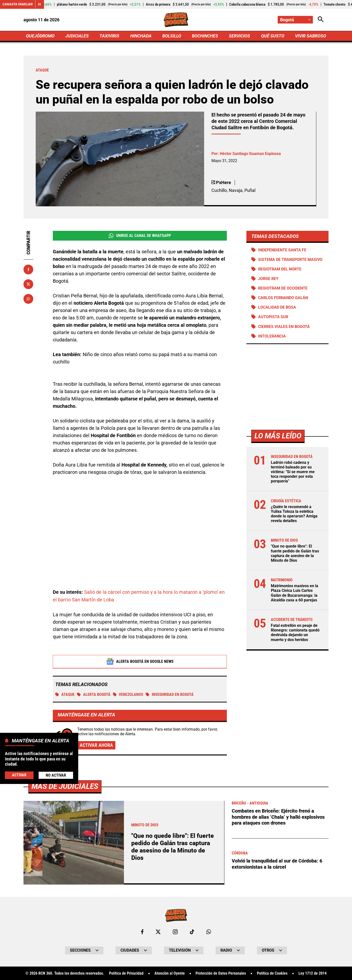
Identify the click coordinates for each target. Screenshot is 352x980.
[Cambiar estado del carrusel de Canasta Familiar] (40, 4)
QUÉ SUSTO (273, 36)
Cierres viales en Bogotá (284, 327)
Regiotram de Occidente (283, 288)
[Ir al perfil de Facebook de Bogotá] (142, 932)
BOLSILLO (172, 36)
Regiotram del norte (280, 269)
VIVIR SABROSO (311, 36)
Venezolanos (128, 694)
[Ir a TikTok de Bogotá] (192, 932)
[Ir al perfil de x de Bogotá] (158, 932)
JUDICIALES (77, 36)
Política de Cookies (272, 973)
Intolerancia (272, 336)
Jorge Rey (268, 279)
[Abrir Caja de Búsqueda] (321, 20)
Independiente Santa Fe (282, 250)
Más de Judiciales (65, 786)
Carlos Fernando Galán (283, 298)
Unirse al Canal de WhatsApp (140, 236)
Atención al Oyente (170, 973)
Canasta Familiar (18, 4)
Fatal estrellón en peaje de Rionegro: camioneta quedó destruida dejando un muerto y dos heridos (295, 633)
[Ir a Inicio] (176, 20)
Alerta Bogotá (94, 694)
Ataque (65, 694)
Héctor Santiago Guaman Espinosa (250, 154)
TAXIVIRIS (109, 36)
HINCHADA (141, 36)
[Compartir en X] (28, 284)
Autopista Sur (273, 317)
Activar (19, 775)
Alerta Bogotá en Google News (140, 661)
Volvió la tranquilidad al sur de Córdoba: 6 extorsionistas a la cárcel (277, 863)
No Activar (56, 775)
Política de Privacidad (126, 973)
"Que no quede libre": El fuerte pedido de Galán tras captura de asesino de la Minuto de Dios (295, 554)
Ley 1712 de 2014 (313, 973)
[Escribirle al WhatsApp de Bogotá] (209, 932)
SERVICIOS (239, 36)
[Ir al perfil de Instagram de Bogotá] (175, 932)
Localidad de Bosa (277, 308)
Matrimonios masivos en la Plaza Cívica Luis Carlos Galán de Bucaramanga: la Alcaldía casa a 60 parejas (295, 593)
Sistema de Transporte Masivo (290, 260)
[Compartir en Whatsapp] (28, 299)
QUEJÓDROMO (40, 36)
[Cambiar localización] (295, 20)
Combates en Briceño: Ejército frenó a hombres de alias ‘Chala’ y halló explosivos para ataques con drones (278, 817)
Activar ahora (96, 745)
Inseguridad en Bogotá (170, 694)
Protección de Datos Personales (221, 973)
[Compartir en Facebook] (28, 269)
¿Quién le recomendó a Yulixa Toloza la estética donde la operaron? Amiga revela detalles (294, 514)
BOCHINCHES (205, 36)
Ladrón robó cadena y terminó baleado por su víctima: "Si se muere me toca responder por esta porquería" (293, 472)
